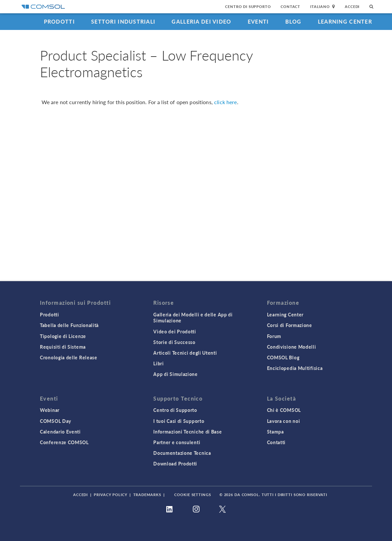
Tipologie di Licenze (63, 336)
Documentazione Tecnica (182, 453)
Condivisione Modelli (292, 347)
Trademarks (147, 495)
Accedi (352, 6)
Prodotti (59, 21)
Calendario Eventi (60, 432)
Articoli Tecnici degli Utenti (185, 353)
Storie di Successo (174, 342)
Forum (274, 336)
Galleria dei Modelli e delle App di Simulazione (193, 317)
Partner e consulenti (177, 442)
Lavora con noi (284, 421)
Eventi (258, 21)
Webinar (50, 410)
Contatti (276, 442)
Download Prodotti (175, 463)
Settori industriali (123, 21)
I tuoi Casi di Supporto (179, 421)
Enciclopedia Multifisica (295, 368)
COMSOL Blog (283, 357)
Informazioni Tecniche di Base (188, 432)
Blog (293, 21)
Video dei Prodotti (175, 331)
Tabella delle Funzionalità (69, 325)
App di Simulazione (176, 374)
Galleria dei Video (201, 21)
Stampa (275, 432)
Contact (290, 6)
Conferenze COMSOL (64, 442)
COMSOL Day (56, 421)
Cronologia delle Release (69, 357)
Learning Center (345, 21)
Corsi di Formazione (290, 325)
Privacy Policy (110, 495)
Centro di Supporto (248, 6)
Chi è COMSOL (284, 410)
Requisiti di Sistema (63, 347)
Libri (159, 363)
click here (226, 102)
